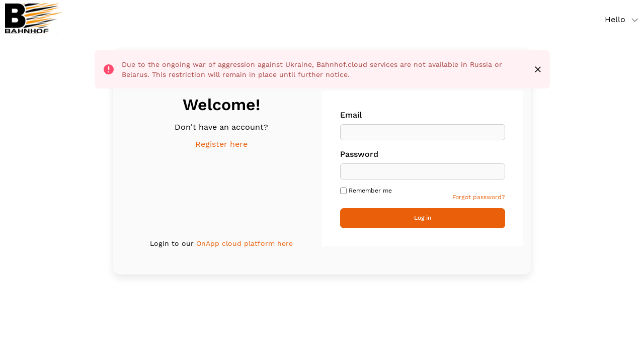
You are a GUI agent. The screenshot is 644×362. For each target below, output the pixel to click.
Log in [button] (423, 218)
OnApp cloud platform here (245, 243)
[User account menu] (619, 20)
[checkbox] (343, 191)
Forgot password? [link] (479, 197)
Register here (221, 144)
